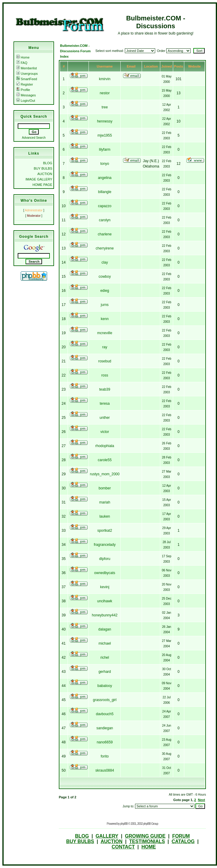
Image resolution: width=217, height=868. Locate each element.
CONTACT (123, 847)
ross (105, 375)
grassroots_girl (105, 700)
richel (105, 658)
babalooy (105, 686)
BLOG (48, 163)
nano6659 (105, 742)
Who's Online (34, 201)
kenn (105, 319)
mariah (105, 502)
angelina (105, 178)
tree (105, 107)
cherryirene (105, 248)
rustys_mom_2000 (105, 474)
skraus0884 (105, 770)
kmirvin (105, 79)
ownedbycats (105, 573)
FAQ (22, 63)
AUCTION (45, 174)
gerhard (105, 672)
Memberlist (27, 68)
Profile (23, 90)
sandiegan (105, 728)
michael (105, 643)
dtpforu (105, 559)
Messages (26, 95)
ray (105, 347)
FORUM (181, 836)
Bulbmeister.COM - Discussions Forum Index (75, 51)
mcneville (105, 333)
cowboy (105, 277)
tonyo (105, 164)
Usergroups (27, 74)
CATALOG (183, 841)
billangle (105, 192)
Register (25, 84)
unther (105, 418)
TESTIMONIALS (147, 841)
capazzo (105, 206)
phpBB (124, 824)
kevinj (105, 587)
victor (105, 432)
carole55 (105, 460)
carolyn (105, 220)
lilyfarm (105, 150)
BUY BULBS (43, 168)
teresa (105, 404)
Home (23, 57)
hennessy (105, 121)
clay (105, 262)
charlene (105, 234)
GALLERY (107, 836)
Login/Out (26, 101)
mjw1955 (105, 135)
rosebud (105, 361)
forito (105, 756)
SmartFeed (27, 79)
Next (201, 800)
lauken (105, 516)
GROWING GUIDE (145, 836)
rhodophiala (105, 446)
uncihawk (105, 601)
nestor (105, 93)
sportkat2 (105, 531)
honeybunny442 (105, 615)
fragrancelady (105, 545)
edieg (105, 291)
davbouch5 (105, 714)
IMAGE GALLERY (39, 179)
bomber (105, 488)
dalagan (105, 629)
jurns (105, 305)
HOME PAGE (42, 185)
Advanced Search (34, 138)
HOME (149, 847)
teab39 (105, 389)
